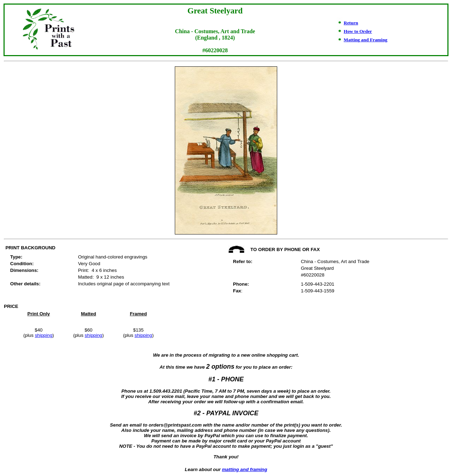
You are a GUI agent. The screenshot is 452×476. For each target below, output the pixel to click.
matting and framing (245, 469)
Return (351, 23)
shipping (44, 335)
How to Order (358, 31)
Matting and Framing (365, 40)
